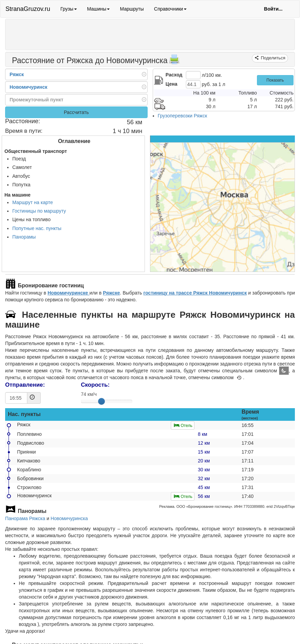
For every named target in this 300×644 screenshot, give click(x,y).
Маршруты (132, 9)
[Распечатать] (174, 61)
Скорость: (95, 385)
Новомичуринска (69, 518)
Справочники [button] (170, 9)
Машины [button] (98, 9)
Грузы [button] (69, 9)
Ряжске (111, 293)
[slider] (101, 401)
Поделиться (272, 58)
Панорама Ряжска (25, 518)
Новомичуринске (69, 293)
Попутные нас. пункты (37, 228)
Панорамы (24, 237)
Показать (275, 80)
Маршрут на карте (33, 202)
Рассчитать (76, 112)
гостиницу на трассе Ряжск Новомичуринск (195, 293)
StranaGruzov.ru (28, 9)
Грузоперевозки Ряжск (183, 116)
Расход (174, 75)
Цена (172, 84)
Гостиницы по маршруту (39, 211)
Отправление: (25, 385)
